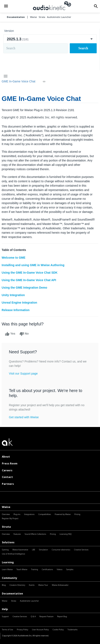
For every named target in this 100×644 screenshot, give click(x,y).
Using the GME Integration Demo (24, 288)
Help (5, 609)
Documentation (16, 17)
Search (83, 48)
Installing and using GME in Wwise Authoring (33, 265)
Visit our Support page (23, 373)
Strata (6, 527)
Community (10, 578)
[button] (6, 6)
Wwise (6, 507)
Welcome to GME (14, 258)
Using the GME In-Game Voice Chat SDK (30, 273)
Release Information (16, 310)
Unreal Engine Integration (19, 303)
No (24, 334)
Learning (8, 562)
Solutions (8, 542)
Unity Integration (13, 295)
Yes (10, 334)
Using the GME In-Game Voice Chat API (29, 280)
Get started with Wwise (24, 417)
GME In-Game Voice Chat (19, 81)
